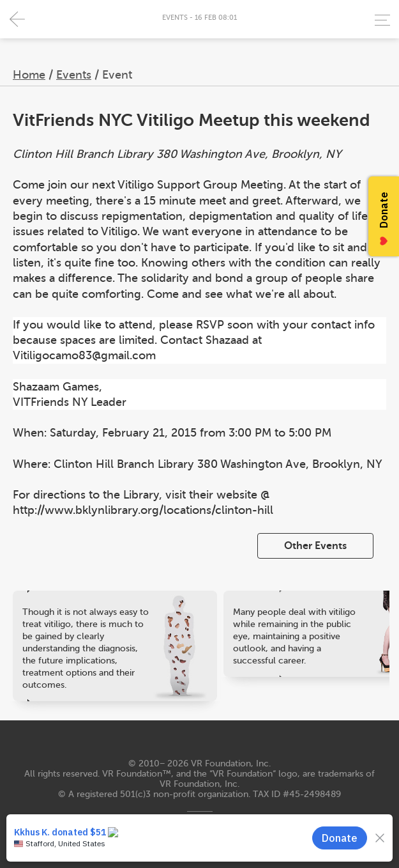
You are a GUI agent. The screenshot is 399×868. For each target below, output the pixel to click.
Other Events (315, 546)
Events (74, 75)
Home (29, 75)
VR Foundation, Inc (230, 763)
